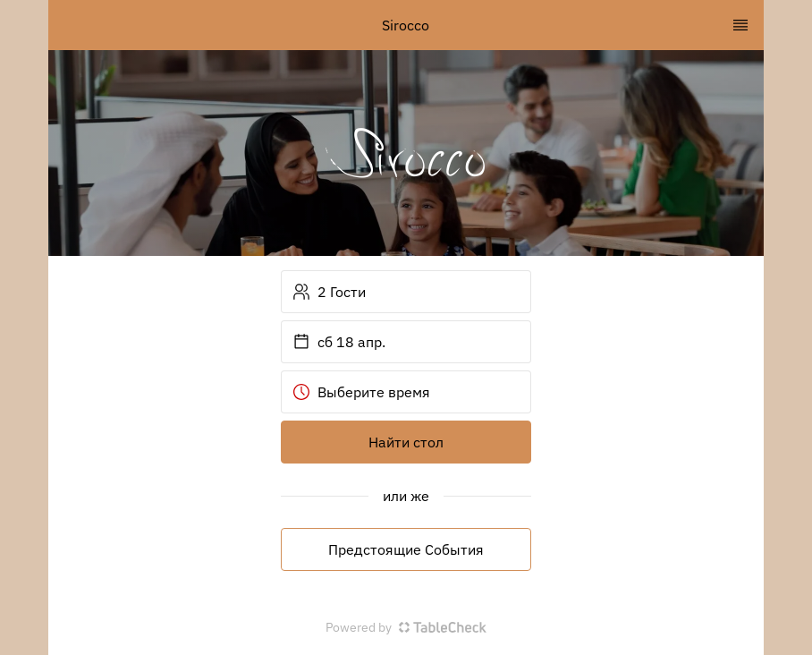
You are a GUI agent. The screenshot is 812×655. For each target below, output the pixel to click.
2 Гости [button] (329, 292)
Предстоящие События (406, 549)
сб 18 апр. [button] (339, 342)
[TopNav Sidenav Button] (740, 25)
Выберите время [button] (361, 392)
